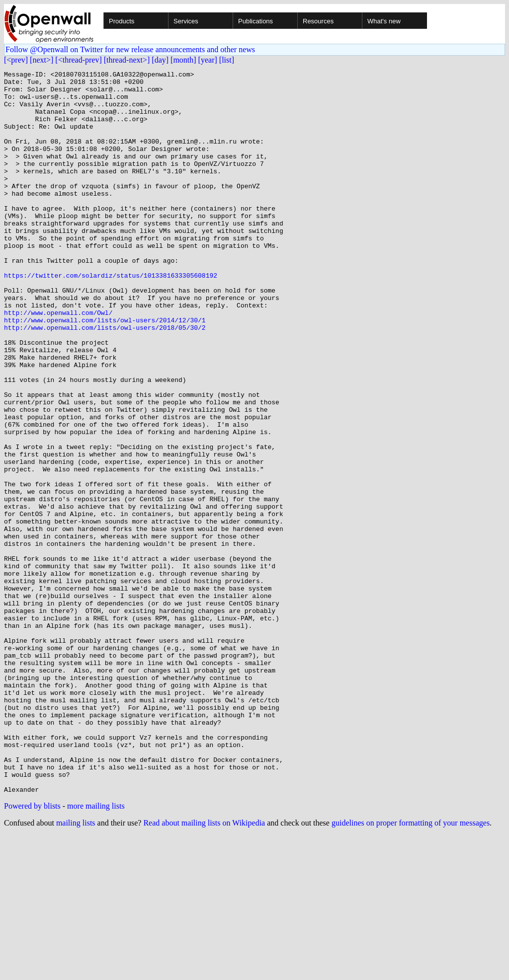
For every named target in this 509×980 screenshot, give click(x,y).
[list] (227, 60)
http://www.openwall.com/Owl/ (58, 362)
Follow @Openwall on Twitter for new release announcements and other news (130, 49)
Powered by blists (32, 950)
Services (186, 21)
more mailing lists (96, 950)
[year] (208, 60)
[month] (183, 60)
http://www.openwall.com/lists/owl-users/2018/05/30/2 (105, 379)
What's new (384, 21)
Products (122, 21)
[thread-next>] (127, 60)
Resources (318, 21)
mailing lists (76, 967)
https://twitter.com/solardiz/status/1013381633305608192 (111, 317)
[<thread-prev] (78, 60)
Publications (255, 21)
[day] (160, 60)
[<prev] (16, 60)
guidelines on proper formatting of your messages (411, 967)
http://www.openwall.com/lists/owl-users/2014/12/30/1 (105, 371)
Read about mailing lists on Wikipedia (204, 967)
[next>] (42, 60)
